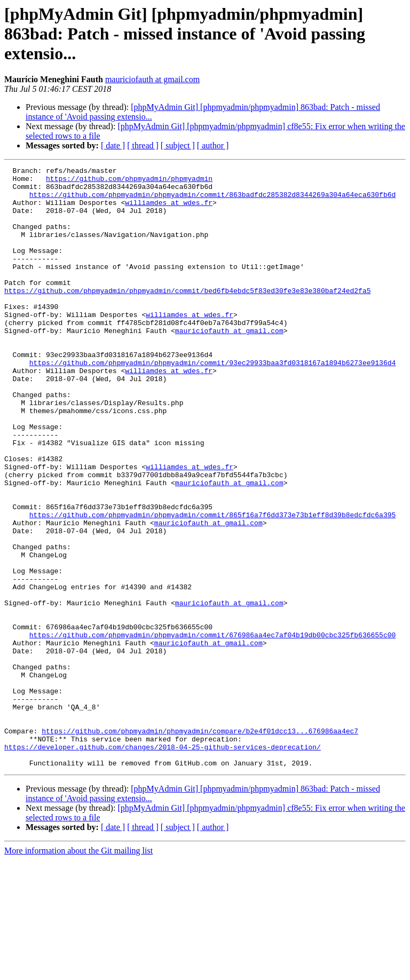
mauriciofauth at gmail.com (152, 79)
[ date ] (113, 145)
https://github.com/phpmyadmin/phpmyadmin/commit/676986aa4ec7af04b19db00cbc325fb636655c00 (212, 729)
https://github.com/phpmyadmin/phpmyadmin (129, 181)
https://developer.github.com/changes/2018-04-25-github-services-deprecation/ (163, 864)
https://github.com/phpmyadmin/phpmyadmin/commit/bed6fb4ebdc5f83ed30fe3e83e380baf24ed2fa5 (187, 316)
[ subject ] (178, 145)
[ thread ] (143, 145)
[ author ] (213, 145)
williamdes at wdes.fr (169, 210)
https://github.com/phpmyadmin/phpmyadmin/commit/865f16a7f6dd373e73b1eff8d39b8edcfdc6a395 (212, 585)
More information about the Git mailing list (78, 971)
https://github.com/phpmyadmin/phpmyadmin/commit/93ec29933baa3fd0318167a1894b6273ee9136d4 (212, 402)
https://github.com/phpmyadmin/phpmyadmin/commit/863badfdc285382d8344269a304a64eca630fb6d (212, 201)
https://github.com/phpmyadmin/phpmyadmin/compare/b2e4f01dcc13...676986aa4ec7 (200, 844)
